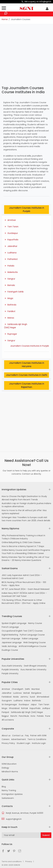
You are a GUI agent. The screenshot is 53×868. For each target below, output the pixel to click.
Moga (9, 298)
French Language (10, 627)
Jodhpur (46, 708)
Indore (27, 701)
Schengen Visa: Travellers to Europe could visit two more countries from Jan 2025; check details (26, 519)
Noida (16, 697)
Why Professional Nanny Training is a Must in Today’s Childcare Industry (23, 537)
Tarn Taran (11, 227)
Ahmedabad (43, 697)
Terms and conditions (12, 861)
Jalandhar (11, 246)
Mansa (9, 318)
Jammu (24, 697)
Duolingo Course (10, 650)
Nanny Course (35, 623)
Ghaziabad (14, 708)
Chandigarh (18, 689)
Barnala (9, 285)
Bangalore (36, 693)
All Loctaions (8, 720)
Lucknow (17, 693)
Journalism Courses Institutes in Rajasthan (27, 385)
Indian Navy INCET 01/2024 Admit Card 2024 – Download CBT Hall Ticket (24, 595)
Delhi (27, 689)
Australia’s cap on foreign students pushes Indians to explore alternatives (26, 505)
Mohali (26, 693)
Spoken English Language (14, 623)
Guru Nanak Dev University (33, 670)
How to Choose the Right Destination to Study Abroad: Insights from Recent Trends (24, 498)
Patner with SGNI (38, 735)
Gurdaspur (11, 233)
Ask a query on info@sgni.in (38, 2)
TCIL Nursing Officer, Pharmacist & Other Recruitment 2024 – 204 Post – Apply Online (24, 602)
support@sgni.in (14, 819)
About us (6, 735)
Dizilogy (5, 768)
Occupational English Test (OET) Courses (22, 631)
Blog (4, 787)
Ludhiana (10, 253)
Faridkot (10, 311)
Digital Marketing (10, 635)
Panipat (5, 712)
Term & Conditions (37, 739)
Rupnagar (11, 334)
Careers (6, 739)
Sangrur (10, 279)
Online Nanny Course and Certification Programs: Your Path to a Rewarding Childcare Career (26, 552)
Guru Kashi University (12, 666)
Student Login (23, 743)
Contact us (18, 735)
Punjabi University (10, 670)
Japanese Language (12, 642)
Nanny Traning (9, 790)
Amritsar (10, 220)
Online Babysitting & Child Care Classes (21, 542)
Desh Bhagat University (35, 666)
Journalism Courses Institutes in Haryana (27, 365)
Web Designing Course (34, 642)
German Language (11, 639)
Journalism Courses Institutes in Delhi (26, 375)
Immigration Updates (12, 794)
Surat (32, 697)
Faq (27, 735)
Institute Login (39, 743)
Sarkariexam (8, 798)
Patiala (9, 266)
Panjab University (10, 673)
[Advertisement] (26, 55)
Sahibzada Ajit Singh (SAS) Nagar (27, 712)
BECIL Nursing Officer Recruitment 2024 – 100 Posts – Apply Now (24, 584)
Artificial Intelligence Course (32, 646)
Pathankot (11, 259)
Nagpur (5, 716)
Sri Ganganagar (9, 704)
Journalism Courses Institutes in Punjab (27, 209)
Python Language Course (32, 635)
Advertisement (19, 739)
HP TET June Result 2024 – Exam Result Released (26, 589)
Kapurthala (11, 240)
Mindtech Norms (10, 772)
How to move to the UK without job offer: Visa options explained (24, 512)
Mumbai (36, 689)
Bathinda (10, 305)
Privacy (29, 861)
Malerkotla (11, 272)
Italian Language (30, 639)
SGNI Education (9, 764)
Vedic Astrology (9, 646)
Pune (48, 716)
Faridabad (7, 697)
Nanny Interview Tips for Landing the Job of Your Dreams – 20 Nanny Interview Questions (26, 559)
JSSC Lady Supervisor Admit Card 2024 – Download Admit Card (22, 577)
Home (5, 19)
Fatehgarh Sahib (14, 292)
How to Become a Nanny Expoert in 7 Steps (23, 546)
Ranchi (14, 716)
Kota (33, 716)
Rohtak (25, 708)
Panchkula (24, 716)
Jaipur (34, 704)
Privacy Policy (8, 743)
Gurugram (7, 701)
